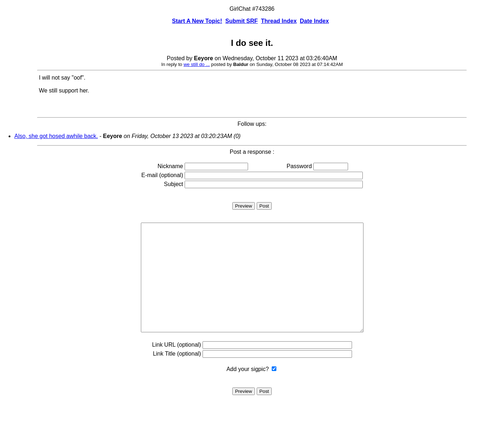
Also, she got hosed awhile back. (56, 136)
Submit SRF (241, 21)
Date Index (314, 21)
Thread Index (279, 21)
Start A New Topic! (197, 21)
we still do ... (197, 64)
